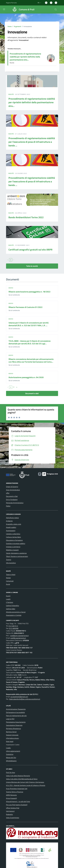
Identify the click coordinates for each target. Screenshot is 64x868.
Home (10, 26)
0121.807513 (13, 626)
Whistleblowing (11, 761)
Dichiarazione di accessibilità (15, 712)
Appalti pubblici (11, 527)
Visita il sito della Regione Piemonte (18, 776)
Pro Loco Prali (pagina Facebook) (17, 805)
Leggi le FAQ (10, 719)
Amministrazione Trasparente (16, 709)
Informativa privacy (12, 738)
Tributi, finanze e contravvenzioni (17, 556)
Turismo (9, 560)
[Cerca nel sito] (56, 9)
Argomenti (18, 26)
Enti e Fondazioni (12, 500)
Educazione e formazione (14, 540)
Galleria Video (11, 609)
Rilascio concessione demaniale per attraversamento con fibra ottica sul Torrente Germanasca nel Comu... (31, 360)
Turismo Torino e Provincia (15, 792)
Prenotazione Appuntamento (16, 722)
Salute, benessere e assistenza (16, 553)
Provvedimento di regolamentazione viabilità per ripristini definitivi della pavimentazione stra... (25, 57)
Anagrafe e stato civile (14, 524)
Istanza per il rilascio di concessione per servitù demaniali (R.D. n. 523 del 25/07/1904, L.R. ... (29, 324)
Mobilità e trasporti (12, 550)
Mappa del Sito (11, 758)
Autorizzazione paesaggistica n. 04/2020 (26, 377)
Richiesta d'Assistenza (13, 729)
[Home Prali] (23, 9)
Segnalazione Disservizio (14, 725)
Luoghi (8, 599)
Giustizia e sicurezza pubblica (16, 543)
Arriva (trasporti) (11, 798)
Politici (8, 506)
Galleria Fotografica (12, 606)
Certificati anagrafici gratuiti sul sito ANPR (30, 250)
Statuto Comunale (12, 735)
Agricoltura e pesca (12, 518)
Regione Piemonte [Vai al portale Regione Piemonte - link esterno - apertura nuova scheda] (11, 3)
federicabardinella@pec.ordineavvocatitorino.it (25, 699)
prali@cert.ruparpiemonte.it (19, 636)
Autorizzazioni (11, 531)
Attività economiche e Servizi (16, 612)
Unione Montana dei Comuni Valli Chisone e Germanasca (25, 782)
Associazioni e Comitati (14, 615)
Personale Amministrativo (15, 503)
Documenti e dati (32, 393)
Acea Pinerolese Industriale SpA (17, 789)
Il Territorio (10, 602)
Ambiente (9, 521)
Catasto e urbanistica (13, 534)
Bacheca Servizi (11, 732)
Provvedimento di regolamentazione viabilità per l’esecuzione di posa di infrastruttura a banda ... (32, 142)
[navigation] (4, 9)
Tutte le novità (32, 266)
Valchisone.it (10, 811)
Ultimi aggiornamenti (13, 751)
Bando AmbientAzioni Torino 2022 (26, 217)
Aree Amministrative (13, 490)
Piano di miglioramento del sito (16, 716)
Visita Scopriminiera (13, 818)
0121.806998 (14, 628)
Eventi (8, 596)
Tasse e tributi (11, 575)
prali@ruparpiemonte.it (18, 638)
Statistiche (10, 754)
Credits (8, 748)
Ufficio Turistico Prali (13, 808)
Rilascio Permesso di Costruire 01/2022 (25, 307)
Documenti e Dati (12, 496)
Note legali (10, 741)
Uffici (8, 493)
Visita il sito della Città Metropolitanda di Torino (22, 779)
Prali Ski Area (10, 772)
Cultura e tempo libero (13, 537)
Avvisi (11, 288)
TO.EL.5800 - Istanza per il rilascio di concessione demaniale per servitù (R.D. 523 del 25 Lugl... (30, 342)
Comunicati (10, 581)
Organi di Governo (12, 487)
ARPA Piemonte (11, 795)
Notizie (8, 578)
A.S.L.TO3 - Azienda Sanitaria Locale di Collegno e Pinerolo (26, 785)
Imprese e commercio (13, 547)
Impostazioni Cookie (13, 745)
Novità (11, 94)
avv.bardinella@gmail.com (19, 697)
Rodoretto (9, 814)
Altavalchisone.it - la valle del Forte (18, 801)
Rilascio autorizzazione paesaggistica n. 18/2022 (29, 292)
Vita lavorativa (11, 563)
